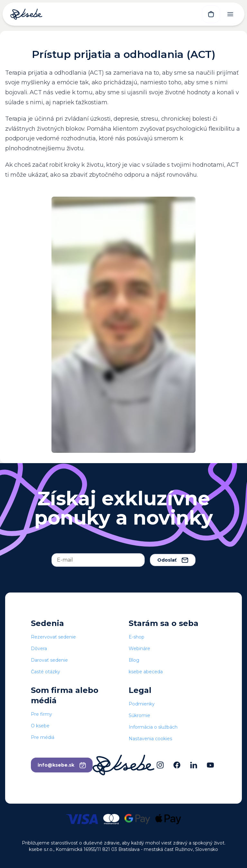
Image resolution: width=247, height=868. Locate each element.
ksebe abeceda (146, 672)
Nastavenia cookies (150, 739)
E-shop (137, 637)
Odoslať (173, 560)
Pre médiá (43, 737)
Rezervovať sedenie (53, 637)
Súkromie (139, 715)
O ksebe (40, 726)
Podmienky (142, 704)
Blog (134, 660)
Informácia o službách (153, 727)
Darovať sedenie (49, 660)
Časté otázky (46, 672)
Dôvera (39, 649)
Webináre (139, 649)
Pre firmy (41, 714)
